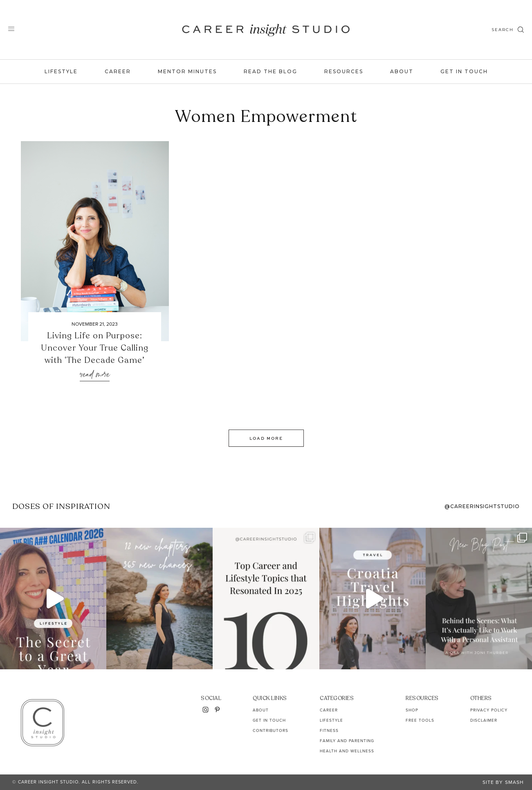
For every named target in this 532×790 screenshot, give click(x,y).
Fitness (329, 730)
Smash (514, 782)
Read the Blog (270, 71)
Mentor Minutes (187, 71)
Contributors (270, 730)
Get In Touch (464, 71)
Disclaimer (484, 720)
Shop (412, 710)
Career (118, 71)
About (402, 71)
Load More (266, 438)
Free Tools (420, 720)
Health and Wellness (347, 751)
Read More (95, 375)
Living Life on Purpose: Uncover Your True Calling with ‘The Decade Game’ (95, 348)
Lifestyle (61, 71)
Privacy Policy (489, 710)
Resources (344, 71)
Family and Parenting (347, 741)
